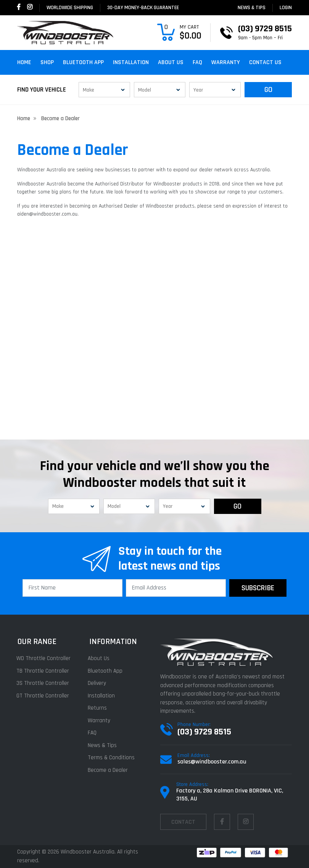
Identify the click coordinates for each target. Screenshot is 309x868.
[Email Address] (176, 588)
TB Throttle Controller (43, 671)
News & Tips (252, 8)
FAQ (197, 62)
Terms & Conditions (112, 758)
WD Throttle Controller (44, 658)
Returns (98, 708)
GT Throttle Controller (43, 696)
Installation (131, 62)
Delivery (98, 683)
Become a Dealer (109, 770)
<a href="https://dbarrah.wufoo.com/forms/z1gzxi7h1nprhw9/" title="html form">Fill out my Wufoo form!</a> (154, 338)
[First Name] (72, 588)
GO (268, 90)
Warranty (226, 62)
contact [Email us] (183, 822)
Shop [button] (47, 62)
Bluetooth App (83, 62)
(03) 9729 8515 (204, 732)
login (286, 8)
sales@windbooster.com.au (212, 762)
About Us (171, 62)
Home (24, 62)
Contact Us (265, 62)
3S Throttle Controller (43, 683)
